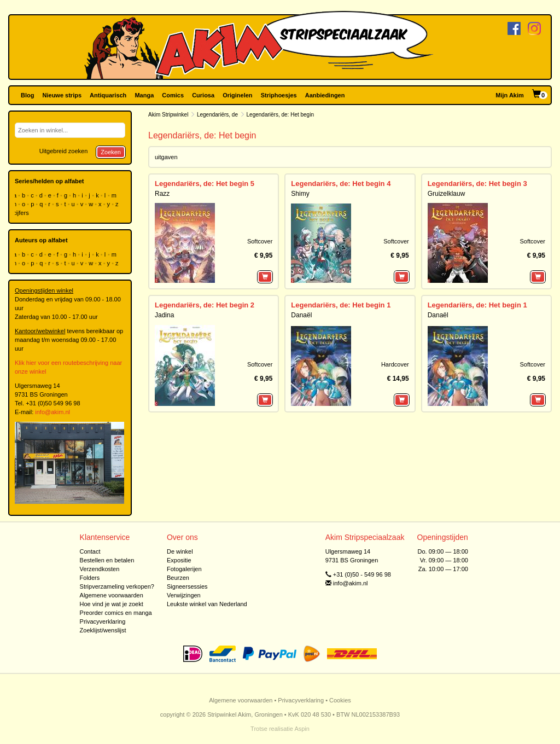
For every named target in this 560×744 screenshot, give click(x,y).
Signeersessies (187, 586)
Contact (90, 551)
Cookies (340, 700)
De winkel (180, 551)
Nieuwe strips (62, 95)
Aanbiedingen (325, 95)
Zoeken (111, 152)
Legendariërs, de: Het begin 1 (341, 305)
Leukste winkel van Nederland (207, 604)
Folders (90, 578)
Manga (144, 95)
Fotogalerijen (184, 569)
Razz (162, 194)
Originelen (237, 95)
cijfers (22, 213)
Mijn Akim (510, 95)
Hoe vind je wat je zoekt (112, 604)
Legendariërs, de (217, 115)
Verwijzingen (184, 595)
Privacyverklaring (103, 621)
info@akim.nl (52, 412)
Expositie (179, 560)
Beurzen (178, 578)
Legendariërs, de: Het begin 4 (341, 184)
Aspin (302, 729)
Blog (27, 95)
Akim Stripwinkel (168, 115)
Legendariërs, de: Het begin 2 (205, 305)
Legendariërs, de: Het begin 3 (477, 184)
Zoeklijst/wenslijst (103, 630)
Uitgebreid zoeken (64, 151)
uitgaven (166, 157)
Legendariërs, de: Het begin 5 (205, 184)
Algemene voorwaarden (112, 595)
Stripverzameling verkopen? (117, 586)
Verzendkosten (100, 569)
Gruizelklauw (447, 194)
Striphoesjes (279, 95)
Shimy (300, 194)
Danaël (301, 315)
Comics (173, 95)
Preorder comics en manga (116, 613)
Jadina (164, 315)
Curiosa (203, 95)
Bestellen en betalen (107, 560)
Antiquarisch (108, 95)
